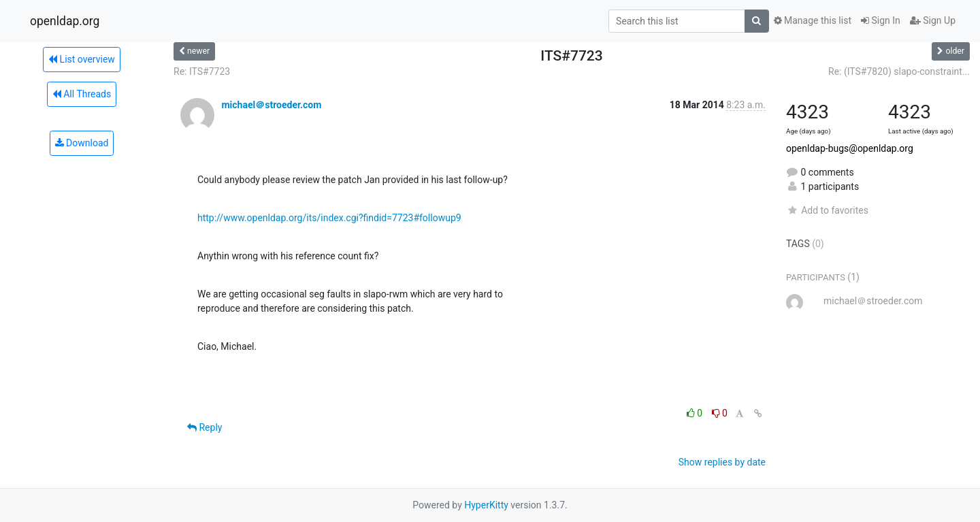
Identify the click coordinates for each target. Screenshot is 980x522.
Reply (205, 427)
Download (82, 143)
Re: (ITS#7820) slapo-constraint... (899, 71)
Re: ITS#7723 (202, 71)
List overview (82, 59)
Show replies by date (722, 462)
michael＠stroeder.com (271, 105)
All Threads (82, 94)
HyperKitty (486, 505)
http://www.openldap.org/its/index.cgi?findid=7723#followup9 (329, 218)
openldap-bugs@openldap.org (850, 148)
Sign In (881, 20)
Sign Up (933, 20)
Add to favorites (827, 210)
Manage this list (813, 20)
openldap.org (65, 21)
